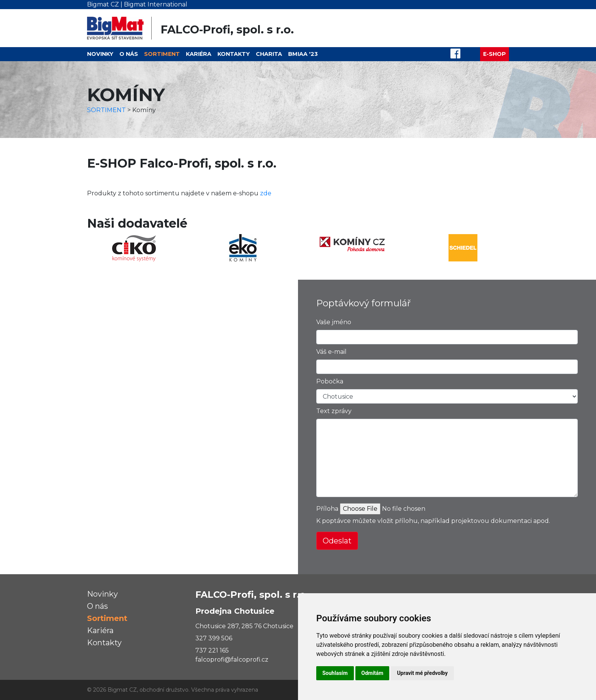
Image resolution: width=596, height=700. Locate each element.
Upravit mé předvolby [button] (422, 673)
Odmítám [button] (372, 673)
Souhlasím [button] (335, 673)
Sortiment (162, 54)
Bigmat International (156, 4)
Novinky (100, 54)
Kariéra (199, 54)
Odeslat (337, 541)
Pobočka (330, 381)
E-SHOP (495, 54)
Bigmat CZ (103, 4)
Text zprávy (334, 411)
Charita (269, 54)
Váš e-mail (331, 352)
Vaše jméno (334, 322)
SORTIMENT (106, 110)
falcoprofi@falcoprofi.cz (232, 660)
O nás (129, 54)
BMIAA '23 (303, 54)
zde (266, 193)
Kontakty (234, 54)
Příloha (327, 509)
